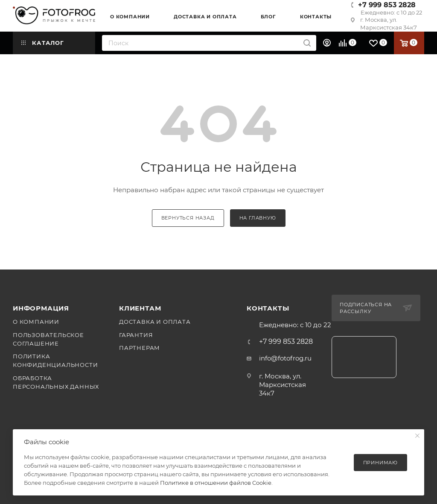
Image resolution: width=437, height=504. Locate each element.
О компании (36, 322)
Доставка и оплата (155, 322)
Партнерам (140, 348)
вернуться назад (188, 218)
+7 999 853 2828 (387, 5)
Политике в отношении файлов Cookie (216, 483)
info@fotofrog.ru (285, 358)
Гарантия (136, 335)
